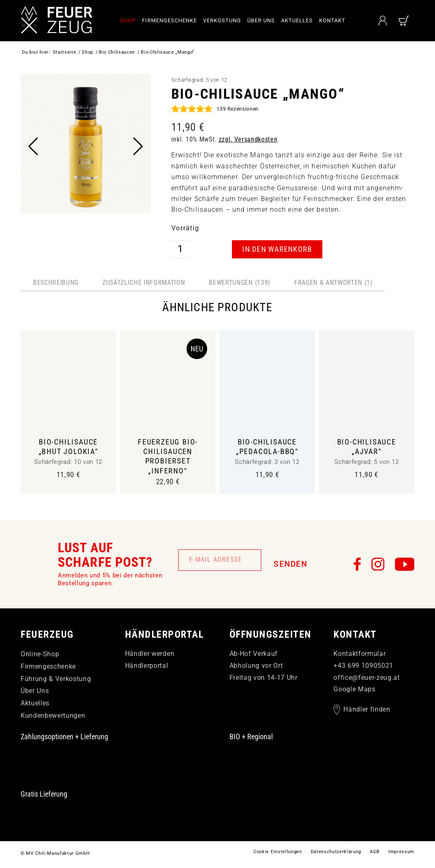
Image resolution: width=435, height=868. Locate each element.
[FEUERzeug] (58, 21)
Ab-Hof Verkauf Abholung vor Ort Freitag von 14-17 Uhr (264, 668)
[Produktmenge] (180, 249)
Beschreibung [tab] (56, 283)
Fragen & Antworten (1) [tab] (333, 283)
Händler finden (367, 711)
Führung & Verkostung (56, 680)
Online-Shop (40, 656)
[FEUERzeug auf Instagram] (378, 566)
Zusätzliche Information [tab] (144, 283)
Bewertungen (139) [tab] (239, 283)
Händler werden (150, 656)
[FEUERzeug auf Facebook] (357, 566)
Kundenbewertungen (53, 718)
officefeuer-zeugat (366, 679)
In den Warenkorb (277, 249)
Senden (290, 566)
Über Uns (35, 693)
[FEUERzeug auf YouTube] (405, 566)
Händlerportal (147, 668)
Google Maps (354, 691)
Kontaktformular (359, 656)
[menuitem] (131, 21)
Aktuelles (35, 705)
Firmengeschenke (48, 668)
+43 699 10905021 (363, 668)
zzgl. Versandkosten (248, 139)
